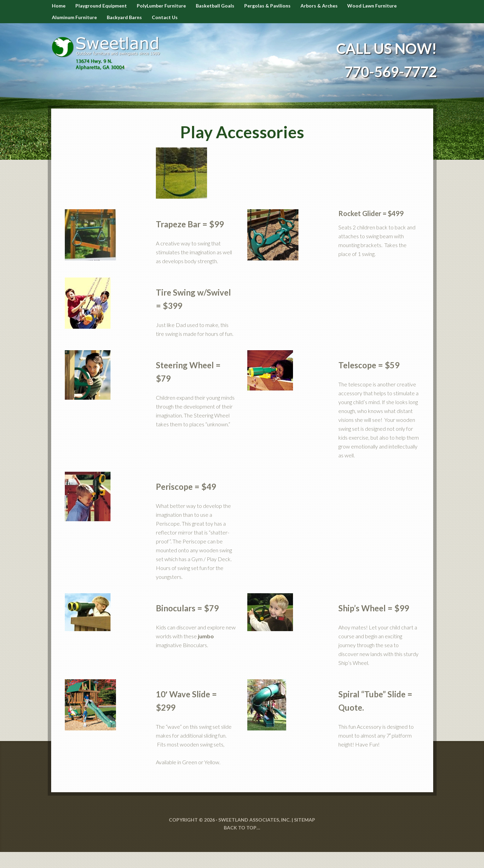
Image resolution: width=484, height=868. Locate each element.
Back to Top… (242, 843)
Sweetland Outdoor (109, 64)
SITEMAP (305, 835)
